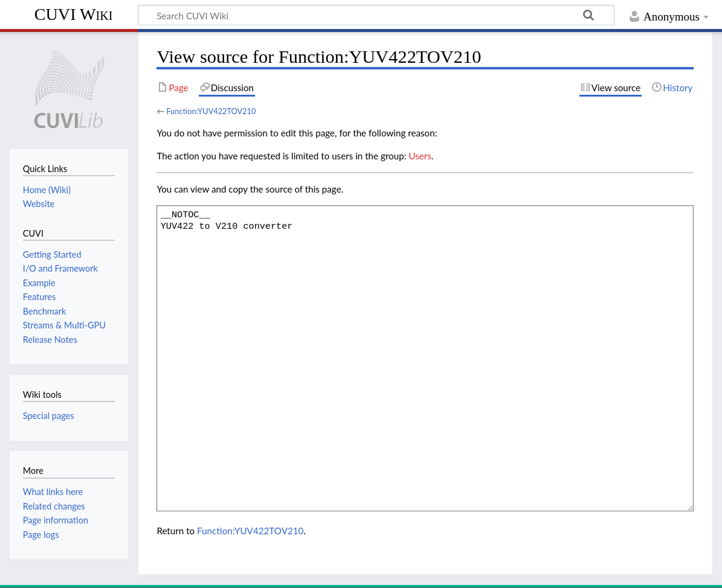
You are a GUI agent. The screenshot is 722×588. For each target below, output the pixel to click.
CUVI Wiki (74, 14)
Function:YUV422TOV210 (211, 111)
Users (420, 156)
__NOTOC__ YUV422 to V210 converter (425, 358)
